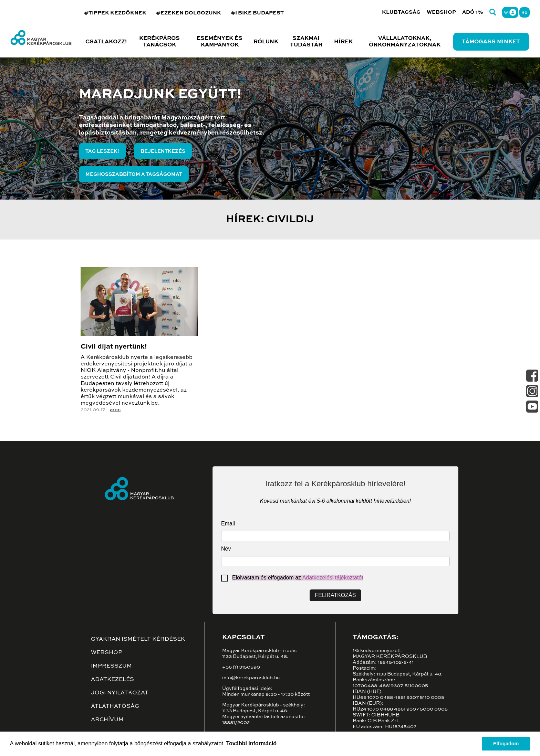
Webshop (441, 12)
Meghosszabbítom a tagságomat (134, 174)
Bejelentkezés (163, 151)
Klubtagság (401, 12)
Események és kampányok (220, 42)
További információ (251, 743)
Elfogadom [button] (506, 744)
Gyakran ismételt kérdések (138, 639)
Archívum (107, 720)
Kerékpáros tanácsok (159, 42)
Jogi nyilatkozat (120, 693)
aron (115, 410)
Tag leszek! (102, 151)
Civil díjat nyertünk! (114, 347)
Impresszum (111, 666)
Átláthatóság (115, 706)
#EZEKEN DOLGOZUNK (189, 13)
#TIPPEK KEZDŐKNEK (115, 13)
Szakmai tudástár (306, 42)
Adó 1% (473, 12)
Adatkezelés (112, 680)
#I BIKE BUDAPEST (257, 13)
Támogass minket (491, 42)
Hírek (343, 42)
